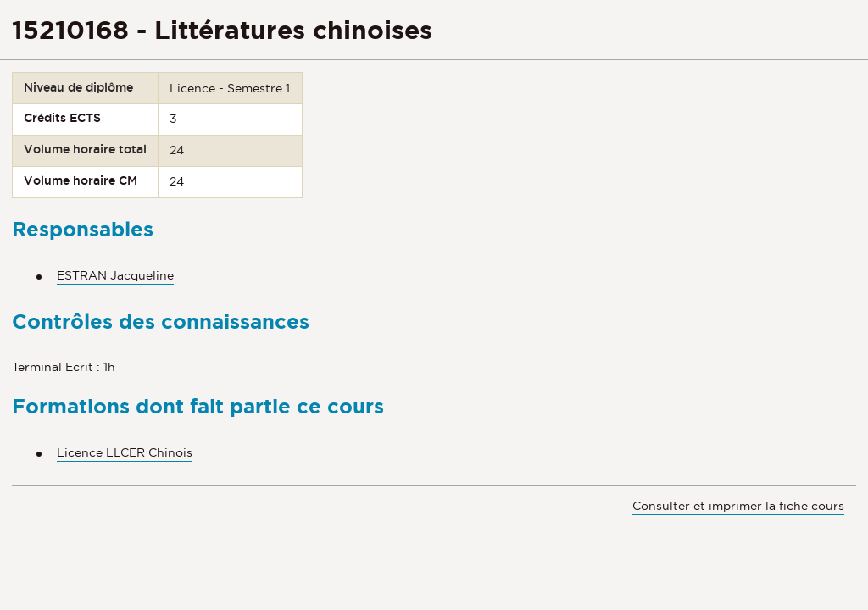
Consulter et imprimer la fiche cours (738, 506)
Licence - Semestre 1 (230, 88)
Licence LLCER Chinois (125, 452)
